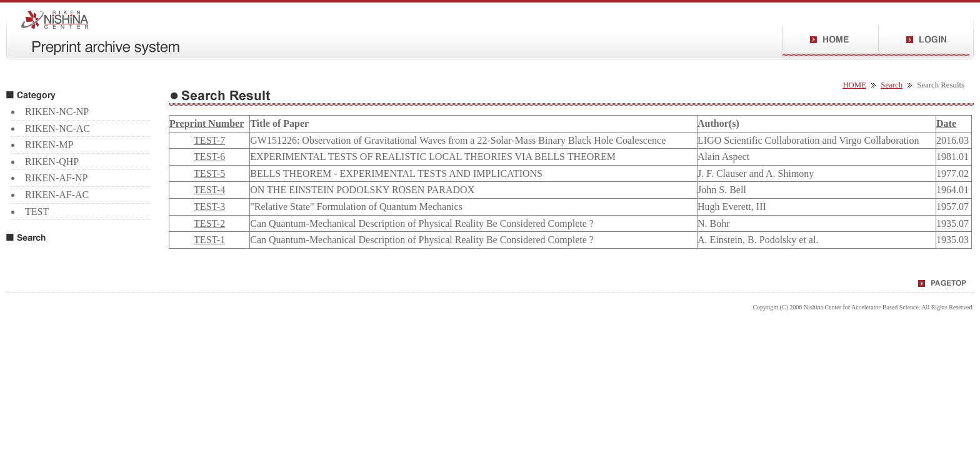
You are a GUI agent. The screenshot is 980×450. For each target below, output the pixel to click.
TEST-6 (209, 157)
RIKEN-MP (49, 145)
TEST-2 (209, 223)
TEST (37, 212)
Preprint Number (207, 123)
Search (892, 85)
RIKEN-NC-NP (57, 112)
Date (946, 123)
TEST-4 (209, 190)
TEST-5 (209, 173)
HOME (854, 85)
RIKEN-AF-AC (57, 195)
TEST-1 (209, 240)
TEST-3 (209, 207)
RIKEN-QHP (52, 162)
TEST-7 (209, 140)
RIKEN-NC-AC (57, 128)
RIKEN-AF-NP (56, 178)
